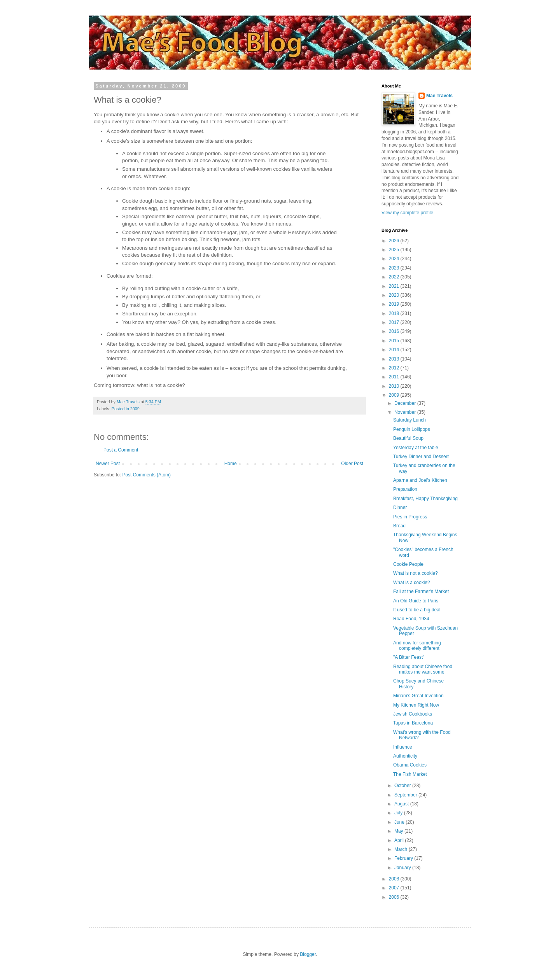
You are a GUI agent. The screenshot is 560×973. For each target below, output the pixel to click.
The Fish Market (410, 774)
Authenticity (405, 756)
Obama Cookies (410, 765)
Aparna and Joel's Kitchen (420, 480)
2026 (395, 241)
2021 (395, 286)
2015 (395, 341)
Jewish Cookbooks (413, 714)
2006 (395, 897)
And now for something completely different (417, 646)
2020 (395, 295)
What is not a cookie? (416, 573)
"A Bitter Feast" (409, 657)
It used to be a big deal (417, 610)
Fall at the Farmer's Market (421, 591)
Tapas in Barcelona (413, 723)
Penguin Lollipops (412, 429)
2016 (395, 331)
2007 (395, 888)
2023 (395, 268)
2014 (395, 350)
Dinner (400, 507)
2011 (395, 377)
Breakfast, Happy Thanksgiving (425, 499)
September (406, 795)
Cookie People (408, 564)
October (403, 786)
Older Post (352, 464)
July (399, 813)
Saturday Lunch (409, 420)
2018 (395, 313)
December (406, 403)
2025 (395, 250)
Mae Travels (439, 96)
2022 (395, 277)
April (400, 840)
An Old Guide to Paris (416, 601)
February (404, 858)
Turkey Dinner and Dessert (421, 457)
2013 (395, 359)
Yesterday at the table (416, 448)
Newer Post (108, 464)
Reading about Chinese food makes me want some (423, 669)
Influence (403, 747)
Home (231, 464)
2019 (395, 304)
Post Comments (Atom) (146, 475)
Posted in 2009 (126, 409)
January (403, 868)
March (402, 849)
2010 (395, 386)
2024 (395, 259)
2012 (395, 368)
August (402, 804)
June (400, 822)
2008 (395, 879)
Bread (399, 526)
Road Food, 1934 (411, 619)
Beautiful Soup (408, 438)
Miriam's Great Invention (418, 696)
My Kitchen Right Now (416, 705)
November (406, 412)
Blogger (308, 954)
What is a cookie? (412, 583)
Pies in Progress (410, 517)
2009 (395, 395)
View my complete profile (407, 213)
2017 (395, 322)
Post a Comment (121, 450)
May (399, 831)
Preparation (405, 489)
